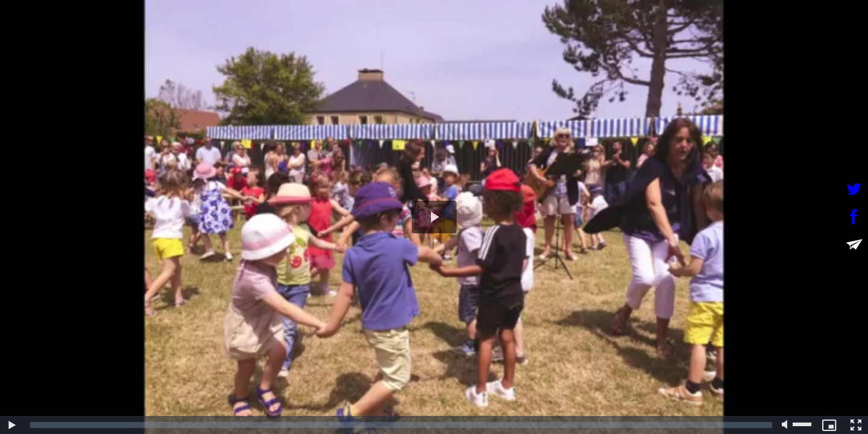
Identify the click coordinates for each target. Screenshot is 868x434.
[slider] (401, 425)
